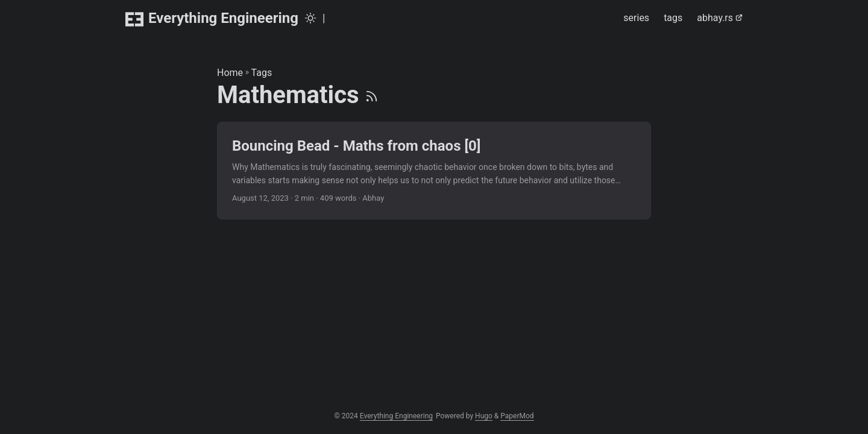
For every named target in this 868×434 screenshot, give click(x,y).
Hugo (484, 416)
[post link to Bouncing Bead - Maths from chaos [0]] (434, 171)
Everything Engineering (212, 19)
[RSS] (372, 95)
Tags (262, 73)
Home (230, 73)
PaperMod (517, 416)
